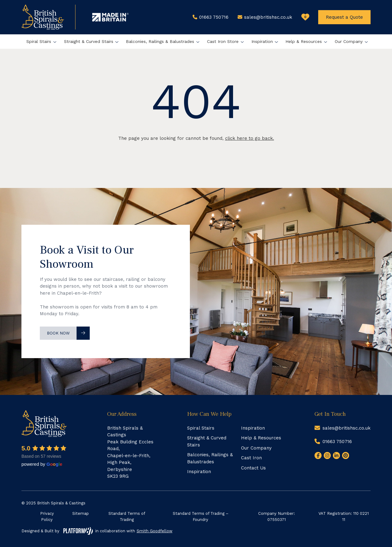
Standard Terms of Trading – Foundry (201, 516)
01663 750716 (337, 442)
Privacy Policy (47, 516)
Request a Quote (344, 17)
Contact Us (253, 468)
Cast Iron (251, 458)
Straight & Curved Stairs (89, 41)
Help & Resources (304, 41)
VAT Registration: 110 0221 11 (344, 516)
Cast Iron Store (223, 41)
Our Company (349, 41)
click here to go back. (250, 138)
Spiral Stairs (39, 41)
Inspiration (262, 41)
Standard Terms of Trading (127, 516)
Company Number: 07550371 (277, 516)
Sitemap (81, 513)
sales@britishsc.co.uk (347, 428)
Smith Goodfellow (155, 531)
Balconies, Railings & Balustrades (160, 41)
